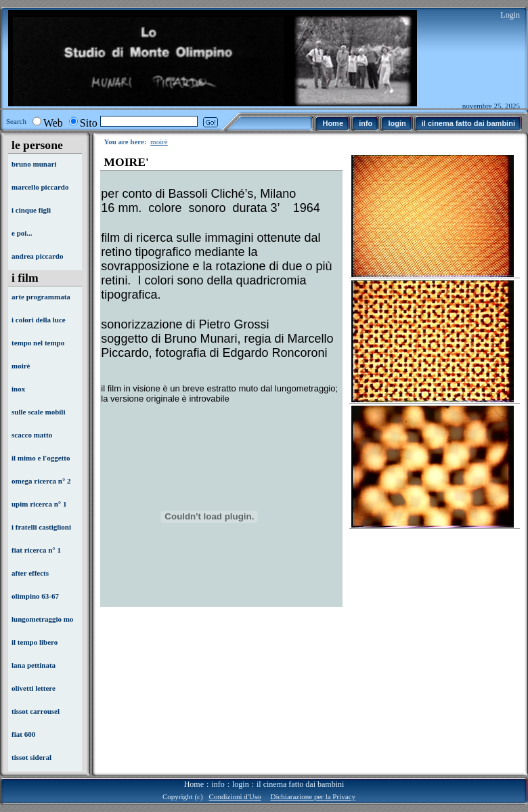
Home (194, 784)
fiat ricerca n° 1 (36, 550)
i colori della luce (39, 320)
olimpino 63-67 (35, 596)
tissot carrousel (36, 711)
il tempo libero (35, 642)
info (218, 784)
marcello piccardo (40, 187)
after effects (30, 573)
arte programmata (41, 297)
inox (18, 389)
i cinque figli (31, 210)
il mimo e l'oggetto (41, 458)
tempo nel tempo (38, 343)
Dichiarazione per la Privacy (313, 796)
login (241, 784)
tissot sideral (31, 757)
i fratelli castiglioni (41, 527)
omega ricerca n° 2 (41, 481)
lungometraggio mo (42, 619)
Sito (89, 123)
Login (510, 15)
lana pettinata (34, 665)
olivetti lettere (34, 688)
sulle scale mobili (38, 412)
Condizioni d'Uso (235, 796)
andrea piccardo (38, 256)
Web (53, 123)
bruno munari (34, 164)
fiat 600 (23, 734)
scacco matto (32, 435)
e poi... (22, 233)
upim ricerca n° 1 (39, 504)
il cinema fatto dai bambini (300, 784)
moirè (21, 366)
